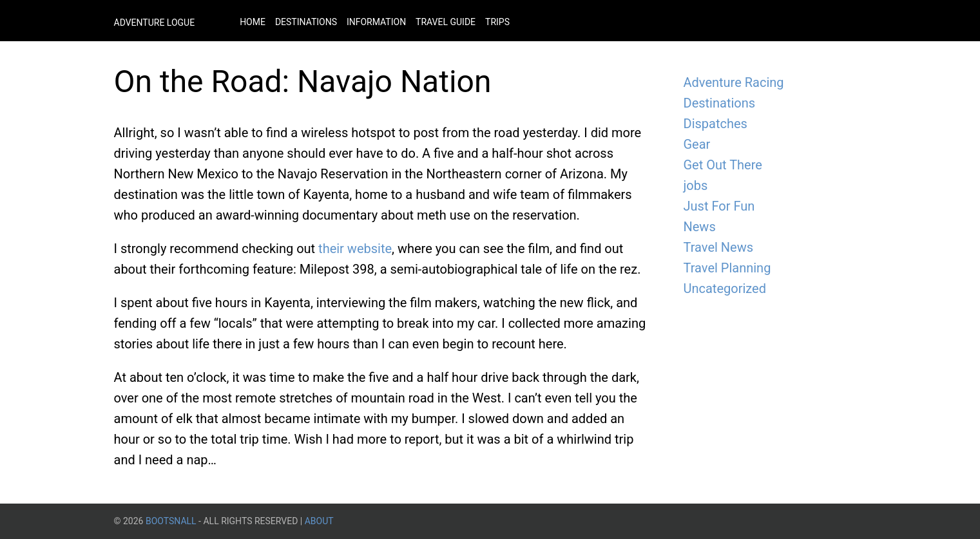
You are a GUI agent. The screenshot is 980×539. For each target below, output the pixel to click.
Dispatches (716, 124)
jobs (696, 185)
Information (376, 22)
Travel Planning (727, 268)
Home (253, 22)
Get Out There (723, 165)
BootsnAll (171, 521)
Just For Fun (719, 206)
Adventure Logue (155, 23)
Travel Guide (446, 22)
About (319, 521)
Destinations (306, 22)
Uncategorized (725, 288)
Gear (697, 144)
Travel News (719, 247)
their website (355, 249)
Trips (497, 22)
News (700, 227)
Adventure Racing (734, 82)
